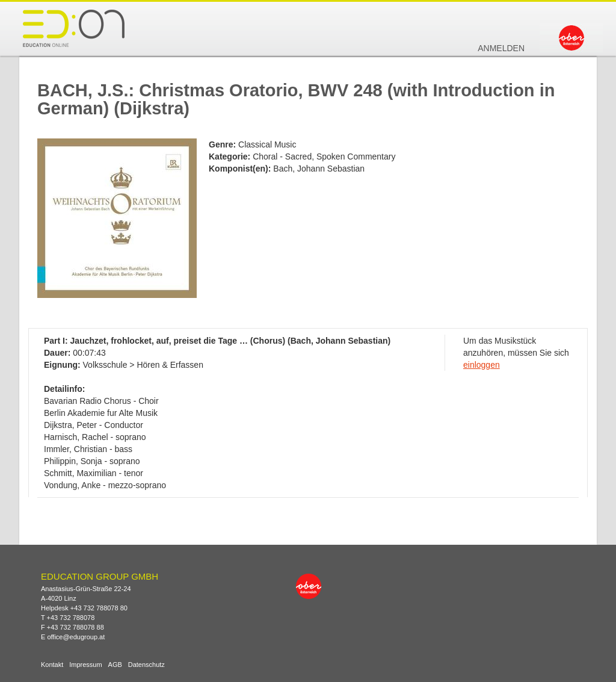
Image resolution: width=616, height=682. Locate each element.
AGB (115, 665)
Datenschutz (146, 665)
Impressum (85, 665)
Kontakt (52, 665)
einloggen (482, 365)
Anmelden (501, 48)
